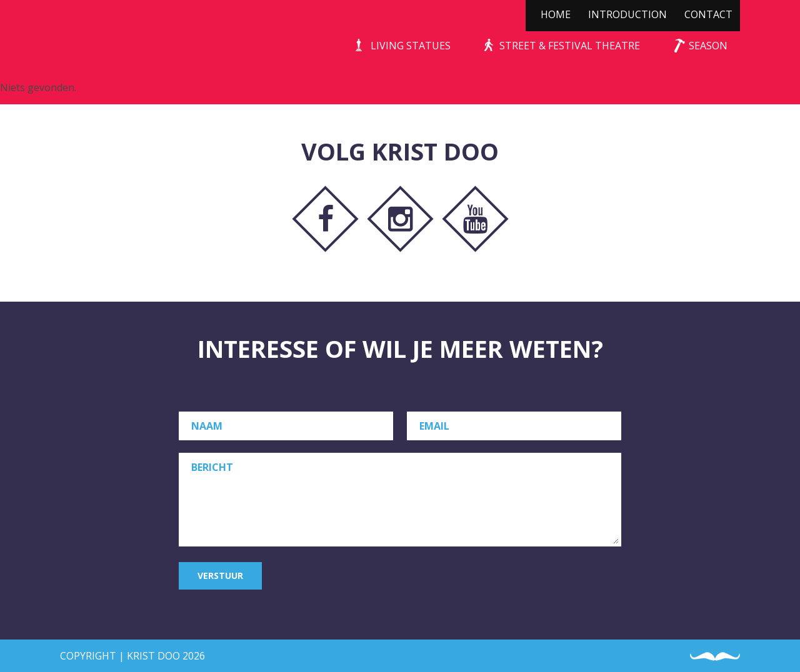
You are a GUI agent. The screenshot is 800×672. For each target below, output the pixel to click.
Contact (708, 14)
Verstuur (220, 576)
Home (556, 14)
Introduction (627, 14)
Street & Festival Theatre (570, 46)
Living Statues (411, 46)
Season (708, 46)
